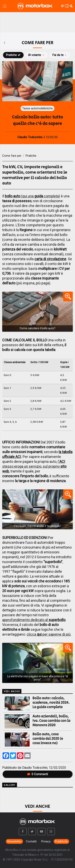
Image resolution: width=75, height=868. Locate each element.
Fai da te (60, 55)
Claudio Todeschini (35, 768)
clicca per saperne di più (49, 634)
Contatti (31, 841)
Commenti (38, 774)
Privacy (46, 841)
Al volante (36, 55)
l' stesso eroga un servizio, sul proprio (34, 466)
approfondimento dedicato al (34, 620)
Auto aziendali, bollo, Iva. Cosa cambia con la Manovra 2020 (51, 721)
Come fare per (12, 156)
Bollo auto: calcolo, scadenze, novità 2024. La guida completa (51, 703)
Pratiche (13, 55)
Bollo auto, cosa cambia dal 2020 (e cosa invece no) (48, 739)
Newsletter (14, 841)
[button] (23, 832)
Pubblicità (61, 841)
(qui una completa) (32, 196)
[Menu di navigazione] (5, 6)
